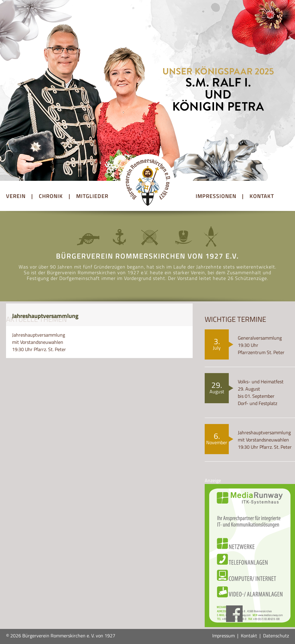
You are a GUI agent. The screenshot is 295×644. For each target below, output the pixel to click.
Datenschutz (276, 636)
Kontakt (249, 636)
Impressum (224, 636)
